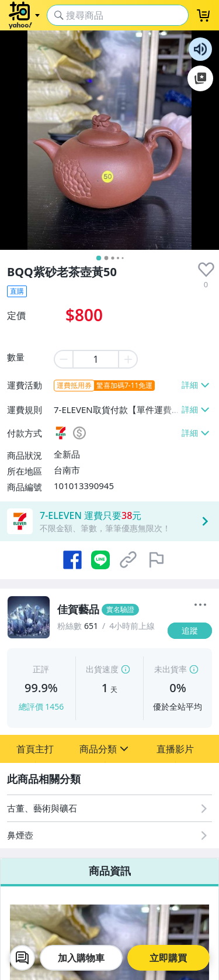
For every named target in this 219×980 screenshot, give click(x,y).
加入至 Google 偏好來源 (200, 78)
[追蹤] (190, 631)
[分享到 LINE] (100, 560)
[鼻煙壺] (109, 835)
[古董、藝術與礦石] (109, 808)
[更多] (200, 605)
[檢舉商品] (157, 560)
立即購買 (168, 958)
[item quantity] (96, 359)
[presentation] (206, 270)
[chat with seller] (22, 958)
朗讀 (200, 49)
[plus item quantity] (128, 359)
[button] (35, 749)
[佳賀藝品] (109, 610)
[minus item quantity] (63, 359)
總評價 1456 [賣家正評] (41, 706)
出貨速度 (102, 669)
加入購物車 (81, 958)
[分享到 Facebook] (72, 560)
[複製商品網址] (128, 560)
